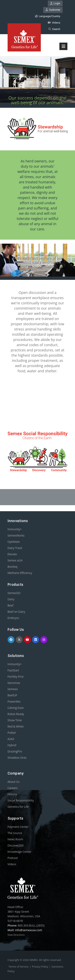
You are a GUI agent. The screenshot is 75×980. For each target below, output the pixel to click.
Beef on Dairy (16, 612)
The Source (15, 833)
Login (55, 3)
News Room (15, 839)
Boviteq (12, 567)
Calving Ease (16, 708)
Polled (12, 733)
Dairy (11, 599)
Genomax (14, 683)
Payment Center (18, 827)
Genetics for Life (18, 807)
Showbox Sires (17, 758)
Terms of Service (19, 967)
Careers (13, 788)
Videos (54, 23)
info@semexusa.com (28, 930)
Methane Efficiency (20, 573)
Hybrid (12, 745)
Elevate (12, 554)
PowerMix (14, 701)
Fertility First (16, 677)
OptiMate (14, 542)
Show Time (15, 720)
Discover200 (16, 845)
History (12, 794)
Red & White (16, 726)
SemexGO (14, 593)
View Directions (16, 935)
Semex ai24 (15, 560)
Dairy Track (15, 548)
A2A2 (11, 739)
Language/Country (48, 16)
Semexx (13, 689)
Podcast (13, 858)
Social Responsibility (21, 800)
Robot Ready (16, 714)
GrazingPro (15, 751)
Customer (53, 10)
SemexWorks (16, 535)
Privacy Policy (40, 967)
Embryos (13, 618)
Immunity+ (15, 529)
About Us (14, 782)
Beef (10, 605)
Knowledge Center (19, 852)
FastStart (13, 670)
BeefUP (12, 695)
